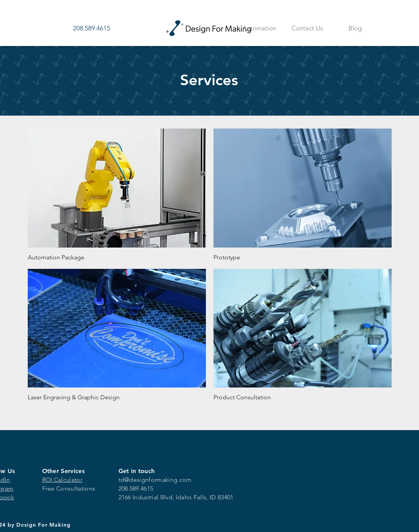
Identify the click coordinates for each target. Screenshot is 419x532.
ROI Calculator (62, 480)
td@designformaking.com (155, 480)
